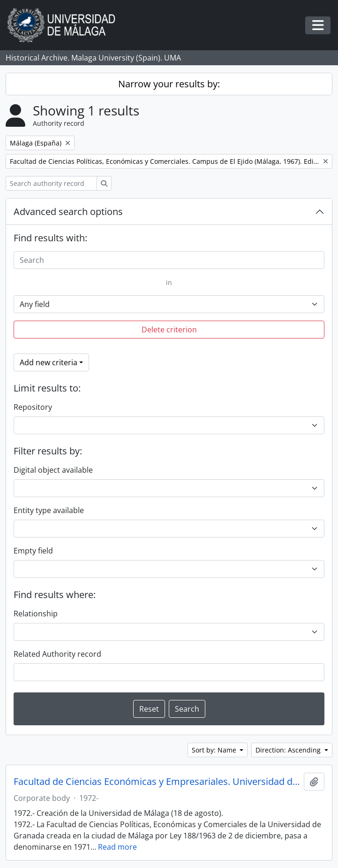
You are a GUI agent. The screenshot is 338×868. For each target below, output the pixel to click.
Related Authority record (57, 654)
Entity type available (49, 510)
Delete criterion (169, 330)
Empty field (33, 551)
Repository (33, 407)
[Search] (169, 260)
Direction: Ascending (289, 750)
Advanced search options (68, 211)
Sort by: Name (215, 750)
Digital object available (53, 470)
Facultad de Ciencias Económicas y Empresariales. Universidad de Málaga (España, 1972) (157, 782)
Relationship (36, 614)
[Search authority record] (51, 183)
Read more (117, 847)
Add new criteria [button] (49, 362)
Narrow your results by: (169, 84)
